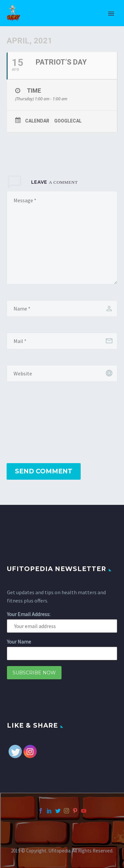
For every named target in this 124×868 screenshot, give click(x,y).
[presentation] (34, 423)
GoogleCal (68, 121)
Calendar (37, 121)
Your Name (19, 642)
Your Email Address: (29, 614)
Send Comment (44, 471)
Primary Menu (111, 14)
